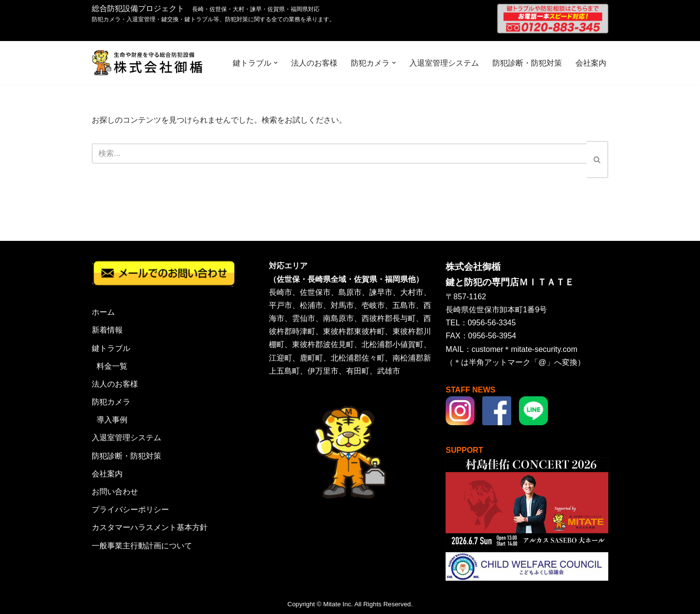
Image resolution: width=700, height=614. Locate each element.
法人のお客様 (314, 63)
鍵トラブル (111, 348)
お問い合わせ (115, 492)
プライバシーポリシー (130, 509)
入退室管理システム (444, 63)
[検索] (339, 153)
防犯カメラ (111, 402)
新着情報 (107, 330)
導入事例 (112, 420)
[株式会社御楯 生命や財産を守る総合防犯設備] (147, 63)
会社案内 (591, 63)
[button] (276, 63)
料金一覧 (112, 366)
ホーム (103, 312)
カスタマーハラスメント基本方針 (150, 527)
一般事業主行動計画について (142, 546)
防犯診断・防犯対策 (527, 63)
